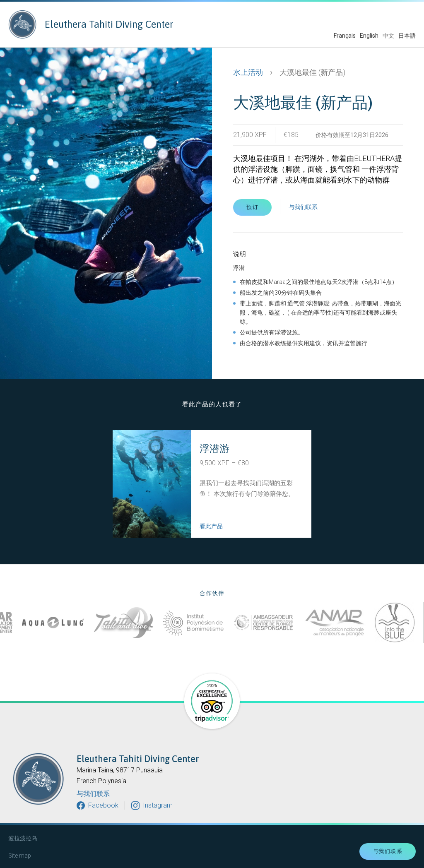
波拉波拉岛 (23, 838)
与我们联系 (303, 207)
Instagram (158, 805)
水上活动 (248, 72)
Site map (20, 856)
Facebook (103, 805)
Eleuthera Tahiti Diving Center (91, 24)
